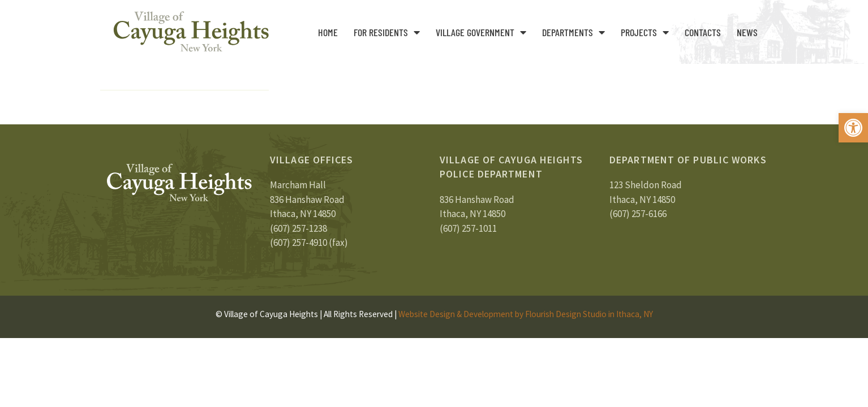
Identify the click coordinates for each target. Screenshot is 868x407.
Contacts (703, 32)
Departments (573, 32)
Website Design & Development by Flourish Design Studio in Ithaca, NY (526, 314)
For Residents (387, 32)
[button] (853, 128)
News (747, 32)
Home (328, 32)
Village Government (481, 32)
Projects (645, 32)
